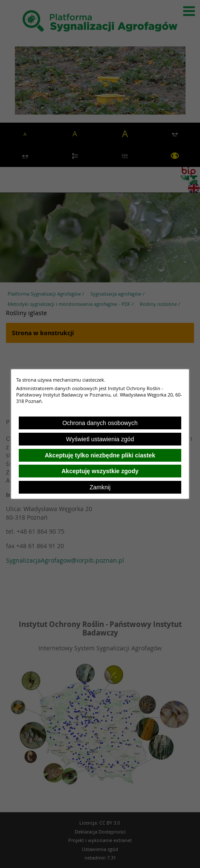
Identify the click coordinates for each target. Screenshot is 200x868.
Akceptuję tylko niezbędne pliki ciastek (100, 455)
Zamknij (100, 487)
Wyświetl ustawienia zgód (100, 439)
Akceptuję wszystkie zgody (100, 471)
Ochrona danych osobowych (100, 423)
